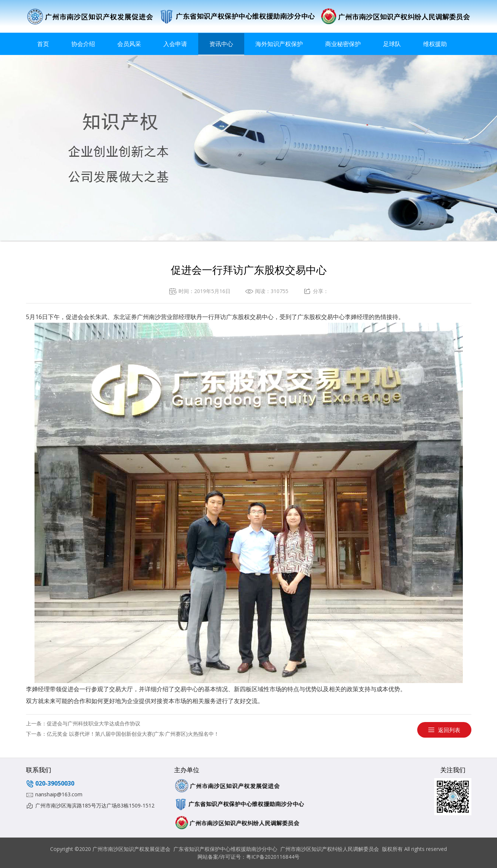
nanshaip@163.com (59, 794)
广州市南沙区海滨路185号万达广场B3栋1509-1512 (95, 805)
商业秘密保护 (343, 44)
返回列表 (449, 730)
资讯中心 (221, 44)
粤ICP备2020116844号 (273, 857)
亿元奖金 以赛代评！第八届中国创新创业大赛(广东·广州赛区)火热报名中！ (133, 734)
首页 (43, 44)
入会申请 (175, 44)
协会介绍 (83, 44)
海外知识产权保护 (279, 44)
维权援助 (435, 44)
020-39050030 (55, 783)
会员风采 (129, 44)
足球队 (392, 44)
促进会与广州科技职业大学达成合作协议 (94, 723)
